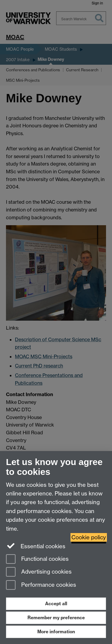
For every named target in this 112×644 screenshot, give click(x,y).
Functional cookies (37, 559)
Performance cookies (41, 585)
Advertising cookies (39, 572)
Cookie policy (89, 537)
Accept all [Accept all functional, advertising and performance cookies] (56, 604)
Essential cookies (36, 546)
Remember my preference (56, 618)
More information (56, 632)
